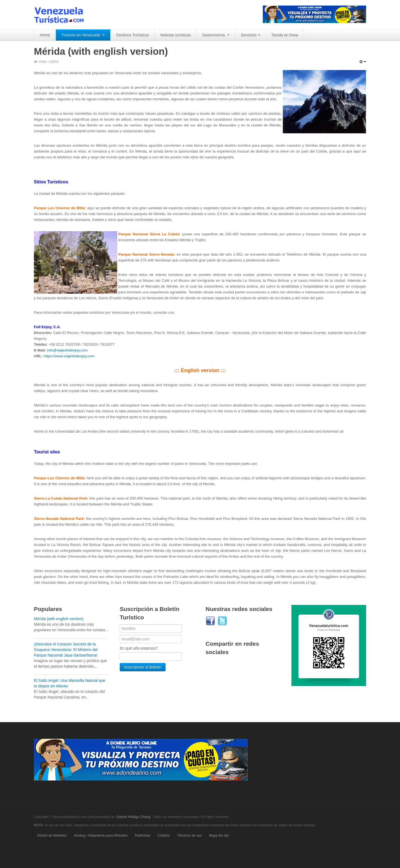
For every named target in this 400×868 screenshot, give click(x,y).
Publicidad (142, 835)
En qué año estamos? (139, 648)
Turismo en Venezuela (83, 35)
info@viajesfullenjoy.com (67, 350)
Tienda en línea (285, 35)
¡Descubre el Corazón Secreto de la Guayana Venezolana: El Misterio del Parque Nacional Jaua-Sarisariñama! (66, 650)
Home (45, 35)
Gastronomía (216, 35)
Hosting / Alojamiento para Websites (101, 835)
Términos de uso (189, 835)
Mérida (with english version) (59, 619)
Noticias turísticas (176, 35)
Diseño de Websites (52, 835)
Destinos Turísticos (132, 35)
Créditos (163, 835)
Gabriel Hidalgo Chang (133, 817)
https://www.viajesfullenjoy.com (69, 356)
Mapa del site (219, 835)
